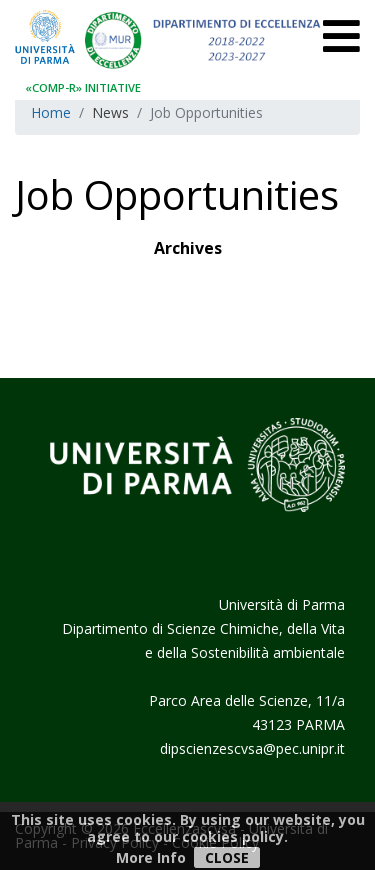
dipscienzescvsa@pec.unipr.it (252, 748)
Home (51, 112)
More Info (151, 857)
